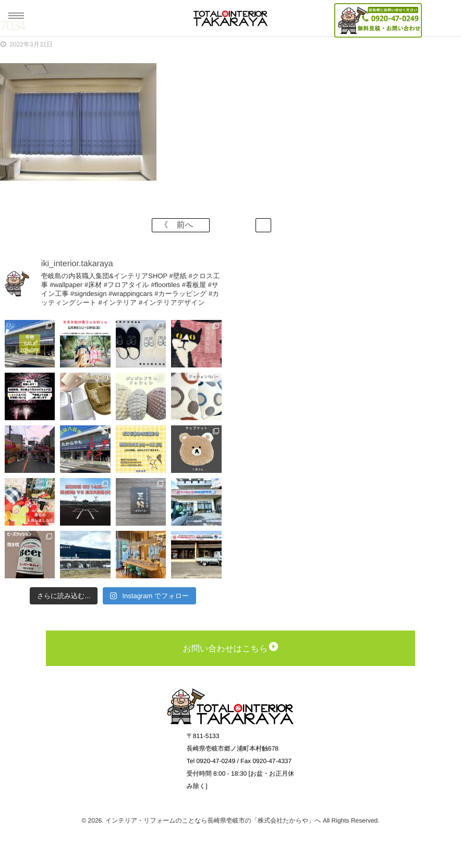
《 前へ (180, 225)
